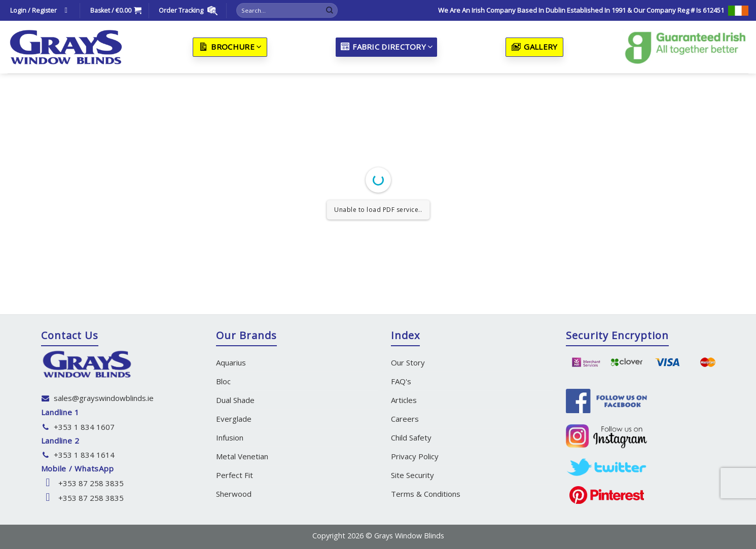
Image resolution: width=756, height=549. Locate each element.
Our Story (408, 362)
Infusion (230, 437)
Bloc (223, 381)
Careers (405, 419)
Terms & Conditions (426, 494)
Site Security (412, 475)
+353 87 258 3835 (91, 483)
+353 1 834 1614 (84, 455)
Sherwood (234, 494)
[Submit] (330, 11)
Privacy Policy (415, 456)
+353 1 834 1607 (84, 427)
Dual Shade (235, 400)
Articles (404, 400)
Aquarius (231, 362)
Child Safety (411, 437)
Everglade (234, 419)
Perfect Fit (235, 475)
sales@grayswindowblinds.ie (104, 398)
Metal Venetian (242, 456)
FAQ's (401, 381)
